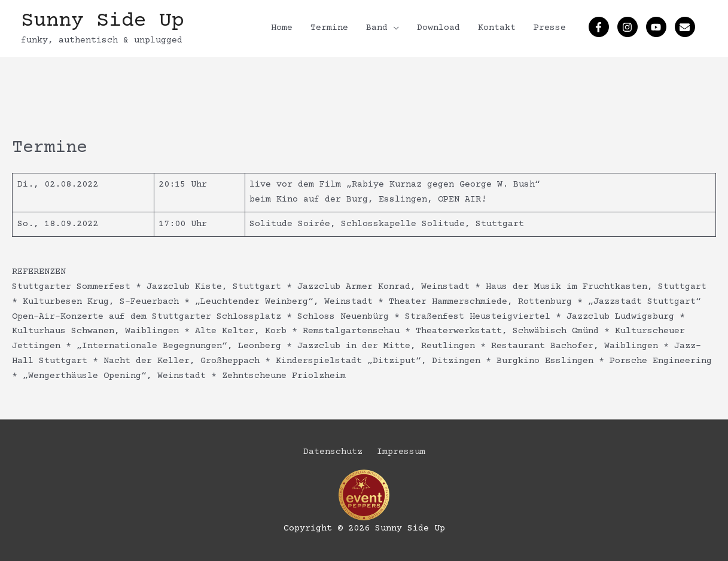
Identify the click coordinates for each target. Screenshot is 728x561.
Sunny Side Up (103, 21)
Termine (329, 28)
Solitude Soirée (290, 224)
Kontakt (497, 28)
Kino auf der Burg (322, 199)
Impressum (401, 452)
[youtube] (658, 27)
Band (377, 28)
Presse (550, 28)
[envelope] (686, 27)
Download (438, 28)
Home (282, 28)
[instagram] (629, 27)
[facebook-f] (600, 27)
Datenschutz (333, 452)
